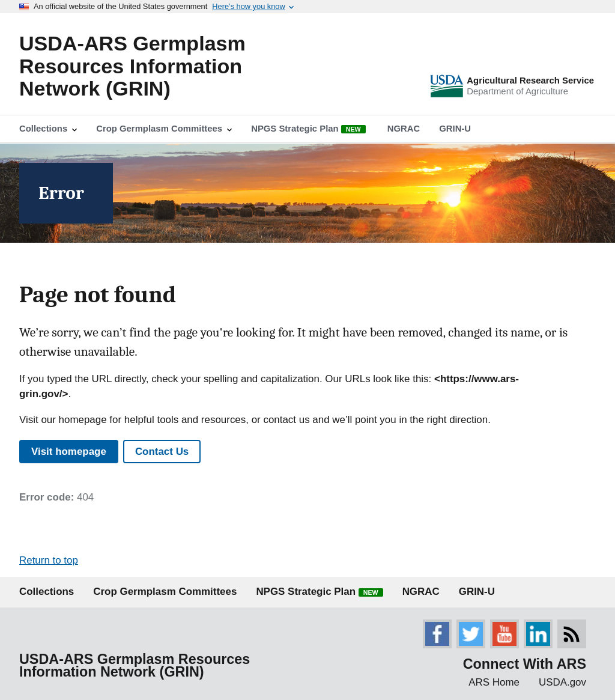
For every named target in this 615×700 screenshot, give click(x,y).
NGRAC (421, 592)
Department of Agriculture (517, 92)
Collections (47, 592)
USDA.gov (562, 682)
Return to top (49, 560)
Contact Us (162, 452)
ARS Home (494, 682)
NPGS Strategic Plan (319, 592)
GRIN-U (477, 592)
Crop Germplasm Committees (165, 592)
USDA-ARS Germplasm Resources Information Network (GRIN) (132, 66)
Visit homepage (69, 452)
